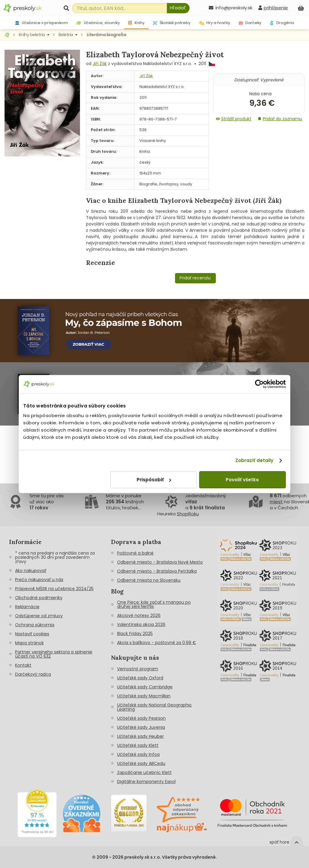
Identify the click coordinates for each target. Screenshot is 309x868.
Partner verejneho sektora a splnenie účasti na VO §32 (54, 654)
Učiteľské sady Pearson (141, 718)
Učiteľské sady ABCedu (141, 763)
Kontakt (23, 665)
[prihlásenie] (273, 8)
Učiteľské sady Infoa (138, 754)
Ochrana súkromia (35, 625)
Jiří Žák (100, 64)
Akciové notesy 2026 (139, 615)
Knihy (136, 23)
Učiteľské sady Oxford (140, 678)
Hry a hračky (215, 23)
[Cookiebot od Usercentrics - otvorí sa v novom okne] (259, 384)
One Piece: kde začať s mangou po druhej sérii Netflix (154, 604)
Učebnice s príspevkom (41, 23)
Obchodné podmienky (39, 598)
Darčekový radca (33, 674)
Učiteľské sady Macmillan (144, 696)
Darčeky (250, 23)
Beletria (66, 35)
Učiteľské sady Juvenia (141, 727)
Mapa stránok (29, 643)
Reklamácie (27, 607)
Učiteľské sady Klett (138, 745)
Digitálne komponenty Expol (146, 782)
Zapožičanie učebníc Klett (144, 772)
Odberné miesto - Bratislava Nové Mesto (160, 562)
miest (276, 502)
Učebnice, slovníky (98, 23)
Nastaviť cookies (32, 634)
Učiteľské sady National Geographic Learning (154, 707)
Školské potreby (172, 23)
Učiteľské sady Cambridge (145, 687)
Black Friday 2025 (135, 634)
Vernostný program (138, 669)
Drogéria (282, 23)
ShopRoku (188, 514)
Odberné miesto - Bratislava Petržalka (157, 571)
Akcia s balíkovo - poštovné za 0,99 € (157, 643)
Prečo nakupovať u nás (39, 580)
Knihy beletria (32, 35)
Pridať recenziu (195, 278)
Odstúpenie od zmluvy (39, 616)
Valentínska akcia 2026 (141, 624)
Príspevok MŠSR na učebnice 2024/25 (54, 589)
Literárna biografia (107, 35)
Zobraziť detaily (255, 460)
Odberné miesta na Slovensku (149, 580)
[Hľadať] (178, 8)
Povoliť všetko (242, 480)
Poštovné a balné (135, 553)
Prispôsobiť (154, 480)
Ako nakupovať (31, 571)
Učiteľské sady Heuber (140, 736)
